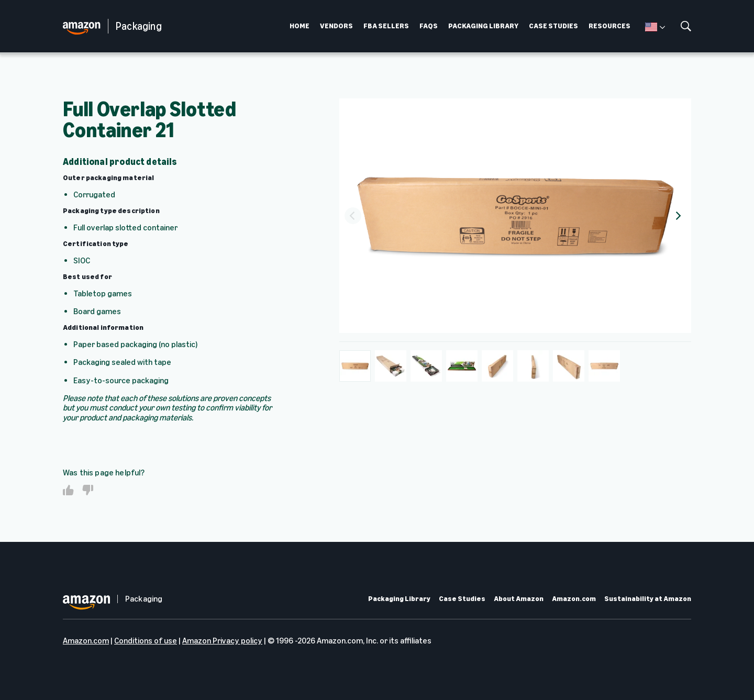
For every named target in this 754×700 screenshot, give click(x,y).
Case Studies (462, 599)
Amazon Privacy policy (222, 641)
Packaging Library (399, 599)
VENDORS (336, 26)
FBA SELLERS (386, 26)
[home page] (85, 26)
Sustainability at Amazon (648, 599)
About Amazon (519, 599)
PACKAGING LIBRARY (483, 26)
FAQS (429, 26)
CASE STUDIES (553, 26)
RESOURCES (609, 26)
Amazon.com (574, 599)
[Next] (678, 216)
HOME (300, 26)
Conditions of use (146, 641)
